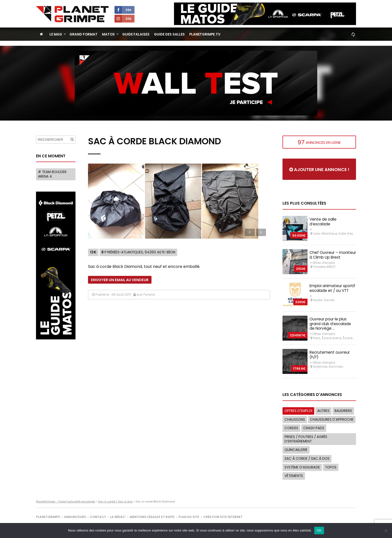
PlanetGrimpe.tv (205, 34)
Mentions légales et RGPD (152, 517)
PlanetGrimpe (48, 517)
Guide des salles (169, 34)
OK (319, 530)
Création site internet (223, 517)
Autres (323, 411)
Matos (108, 34)
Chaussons (295, 420)
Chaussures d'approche (332, 420)
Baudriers (343, 411)
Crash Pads (314, 428)
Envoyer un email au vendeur (120, 280)
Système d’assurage (302, 467)
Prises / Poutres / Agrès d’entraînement (306, 439)
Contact (98, 517)
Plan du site (189, 517)
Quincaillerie (296, 450)
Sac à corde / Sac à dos (307, 459)
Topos (331, 467)
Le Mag (56, 34)
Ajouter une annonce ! (319, 170)
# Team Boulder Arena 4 (52, 174)
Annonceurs (75, 517)
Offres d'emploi (298, 411)
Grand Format (83, 34)
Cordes (291, 428)
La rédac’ (118, 517)
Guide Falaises (136, 34)
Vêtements (294, 476)
